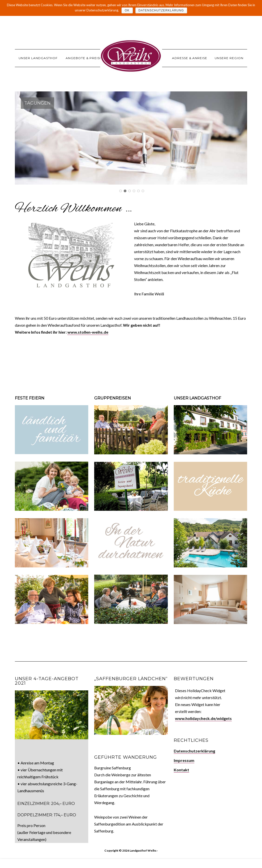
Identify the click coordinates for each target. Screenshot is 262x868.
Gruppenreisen (113, 398)
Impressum (184, 760)
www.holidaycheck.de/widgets (203, 718)
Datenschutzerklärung (194, 751)
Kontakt (181, 770)
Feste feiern (30, 398)
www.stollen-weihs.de (88, 332)
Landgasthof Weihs (131, 56)
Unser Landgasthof (197, 398)
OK (127, 10)
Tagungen (37, 103)
